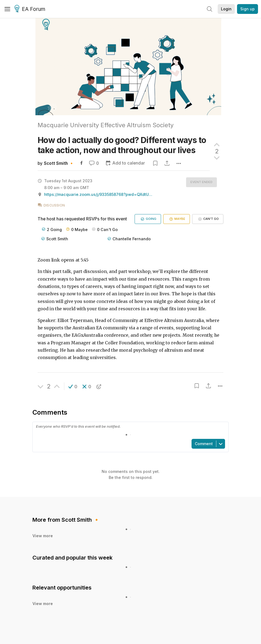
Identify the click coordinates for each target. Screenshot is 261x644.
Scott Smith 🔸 (59, 163)
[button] (73, 387)
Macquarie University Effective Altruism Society (106, 125)
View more (43, 536)
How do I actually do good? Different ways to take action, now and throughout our (122, 145)
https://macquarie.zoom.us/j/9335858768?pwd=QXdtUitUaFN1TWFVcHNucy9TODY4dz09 (99, 194)
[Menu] (7, 9)
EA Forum (31, 9)
